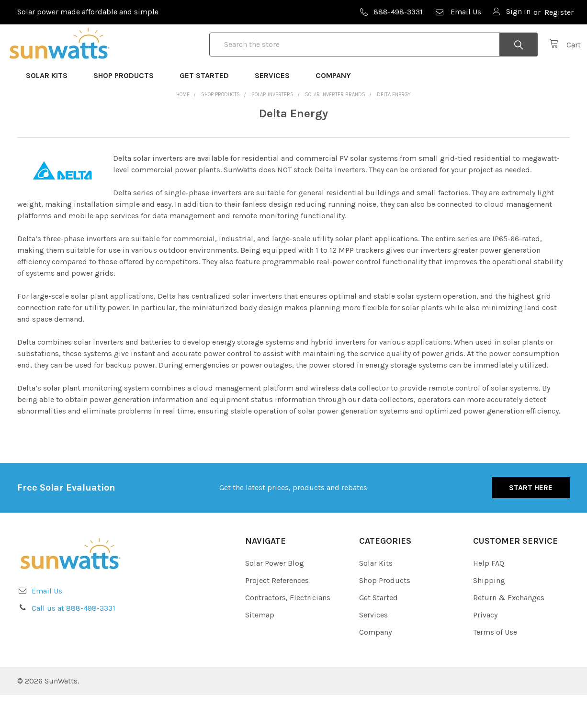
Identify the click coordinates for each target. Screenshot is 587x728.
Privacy (485, 648)
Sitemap (260, 648)
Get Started (209, 108)
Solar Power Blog (275, 596)
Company (338, 108)
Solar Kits (51, 108)
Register (559, 12)
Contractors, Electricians (288, 631)
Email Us (458, 12)
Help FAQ (489, 596)
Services (277, 108)
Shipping (489, 613)
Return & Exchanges (509, 631)
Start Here (531, 521)
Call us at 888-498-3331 (73, 641)
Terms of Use (495, 665)
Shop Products (128, 108)
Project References (277, 613)
